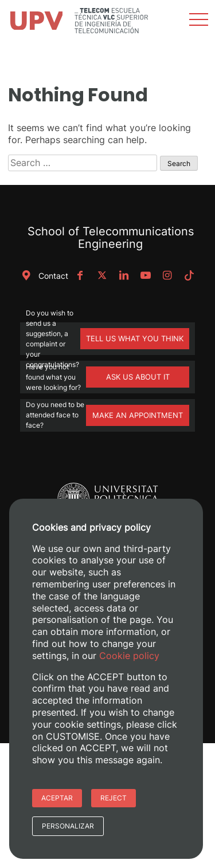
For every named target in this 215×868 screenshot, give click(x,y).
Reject (114, 798)
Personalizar (68, 826)
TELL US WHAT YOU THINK (135, 338)
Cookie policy (129, 656)
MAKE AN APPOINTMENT (138, 415)
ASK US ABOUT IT (138, 377)
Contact (43, 276)
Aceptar (57, 798)
